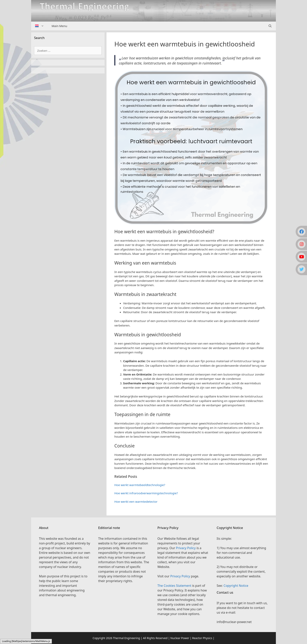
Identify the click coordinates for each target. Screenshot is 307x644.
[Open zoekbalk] (270, 26)
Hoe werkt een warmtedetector (136, 502)
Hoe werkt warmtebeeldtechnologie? (140, 485)
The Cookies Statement (174, 586)
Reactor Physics (202, 638)
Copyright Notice (236, 586)
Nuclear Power (180, 638)
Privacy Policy (186, 548)
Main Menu (60, 26)
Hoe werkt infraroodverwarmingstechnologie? (146, 493)
